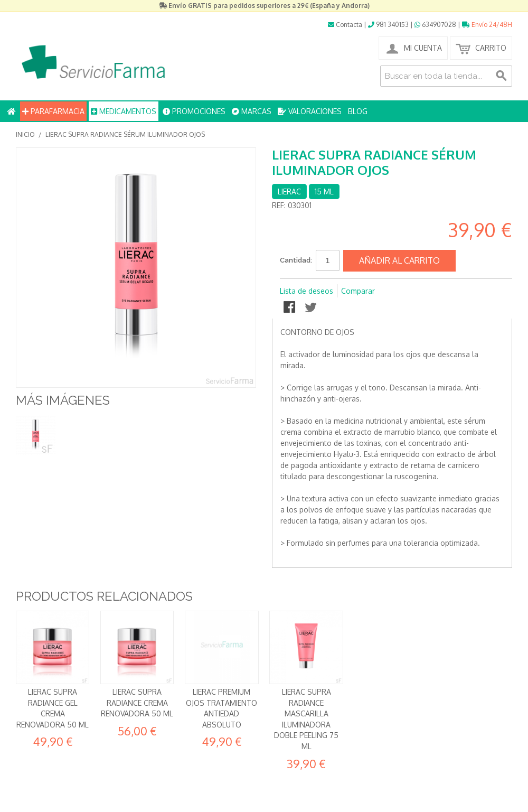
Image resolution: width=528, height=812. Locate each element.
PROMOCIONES (194, 111)
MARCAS (252, 111)
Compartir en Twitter (312, 308)
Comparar (358, 291)
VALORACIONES (310, 111)
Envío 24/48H (487, 25)
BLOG (358, 111)
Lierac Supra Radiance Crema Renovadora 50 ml (137, 703)
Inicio (25, 134)
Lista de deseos (307, 291)
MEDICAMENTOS (124, 111)
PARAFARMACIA (53, 111)
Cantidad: (296, 260)
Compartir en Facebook (290, 308)
